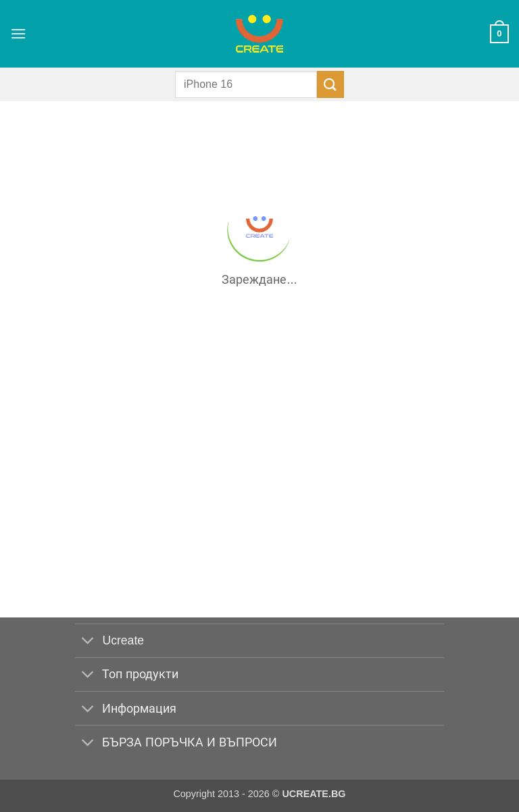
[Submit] (330, 84)
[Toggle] (88, 642)
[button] (18, 33)
